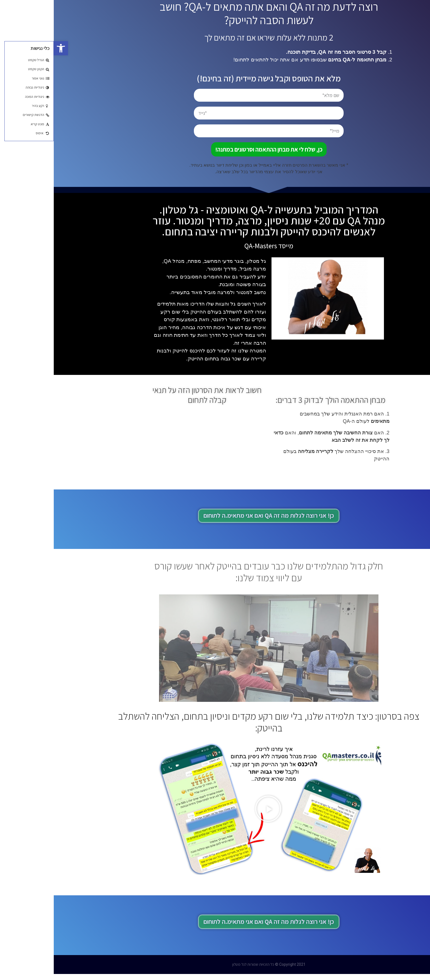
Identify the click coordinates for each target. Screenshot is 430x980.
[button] (7, 48)
